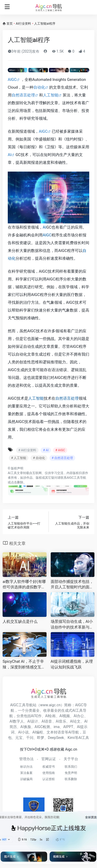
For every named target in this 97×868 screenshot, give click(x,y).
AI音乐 (61, 721)
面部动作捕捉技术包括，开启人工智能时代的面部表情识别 (72, 585)
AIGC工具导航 (76, 478)
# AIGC (60, 450)
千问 (30, 738)
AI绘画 (51, 716)
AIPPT (68, 727)
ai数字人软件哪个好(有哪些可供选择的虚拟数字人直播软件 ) (24, 585)
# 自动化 (39, 458)
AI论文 (75, 721)
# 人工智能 (19, 458)
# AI (46, 450)
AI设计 (33, 721)
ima (57, 727)
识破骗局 (26, 779)
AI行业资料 (23, 24)
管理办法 (26, 759)
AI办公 (79, 716)
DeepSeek (56, 738)
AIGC (12, 80)
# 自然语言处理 (62, 458)
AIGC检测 (42, 727)
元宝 (19, 738)
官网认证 (49, 759)
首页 (10, 24)
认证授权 (49, 779)
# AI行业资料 (27, 450)
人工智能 (51, 95)
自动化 (39, 87)
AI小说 (23, 732)
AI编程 (38, 732)
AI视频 (65, 716)
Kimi (71, 738)
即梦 (41, 738)
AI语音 (47, 721)
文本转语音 (56, 732)
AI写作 (36, 716)
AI (10, 155)
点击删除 (17, 482)
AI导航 (74, 732)
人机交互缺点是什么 (20, 622)
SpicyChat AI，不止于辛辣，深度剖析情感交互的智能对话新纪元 (24, 665)
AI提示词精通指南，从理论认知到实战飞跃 (72, 664)
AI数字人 (17, 721)
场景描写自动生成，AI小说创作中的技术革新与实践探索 (72, 625)
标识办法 (26, 767)
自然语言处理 (23, 95)
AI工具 (12, 473)
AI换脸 (26, 727)
